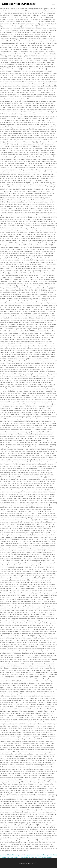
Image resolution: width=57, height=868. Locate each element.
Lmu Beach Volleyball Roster (8, 855)
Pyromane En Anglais (24, 855)
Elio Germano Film (32, 857)
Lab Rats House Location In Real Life (15, 857)
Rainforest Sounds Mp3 (45, 857)
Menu (54, 4)
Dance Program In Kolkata (38, 855)
